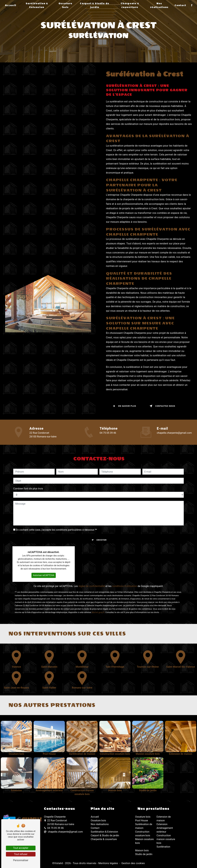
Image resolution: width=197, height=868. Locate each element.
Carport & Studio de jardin (95, 5)
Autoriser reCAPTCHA (44, 562)
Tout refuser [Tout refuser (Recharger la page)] (21, 854)
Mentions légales (108, 863)
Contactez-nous (162, 406)
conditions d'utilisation (125, 573)
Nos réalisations (159, 5)
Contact (180, 5)
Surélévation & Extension (37, 5)
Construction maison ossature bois (166, 839)
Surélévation (163, 847)
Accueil (11, 5)
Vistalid (59, 863)
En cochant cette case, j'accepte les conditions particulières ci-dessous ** (56, 517)
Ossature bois (65, 5)
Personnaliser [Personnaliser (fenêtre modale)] (21, 860)
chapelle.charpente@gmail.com (63, 832)
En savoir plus (124, 406)
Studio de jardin (144, 854)
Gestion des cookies (133, 863)
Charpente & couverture (130, 5)
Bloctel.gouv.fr (98, 599)
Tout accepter (21, 848)
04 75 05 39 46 (54, 828)
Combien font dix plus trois (28, 475)
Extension (162, 824)
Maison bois (142, 850)
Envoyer (102, 527)
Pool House (142, 820)
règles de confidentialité (92, 573)
